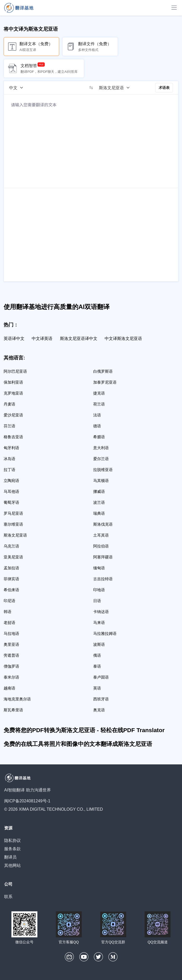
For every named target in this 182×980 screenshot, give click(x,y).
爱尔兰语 (101, 459)
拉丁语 (9, 470)
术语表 (164, 88)
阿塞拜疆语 (103, 557)
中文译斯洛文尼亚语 (123, 339)
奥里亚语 (11, 644)
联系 (8, 897)
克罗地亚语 (13, 393)
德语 (97, 426)
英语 (97, 688)
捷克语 (99, 393)
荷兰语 (99, 404)
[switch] (91, 88)
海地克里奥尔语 (17, 699)
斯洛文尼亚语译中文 (79, 339)
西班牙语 (101, 699)
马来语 (99, 623)
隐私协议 (12, 840)
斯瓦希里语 (13, 710)
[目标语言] (116, 88)
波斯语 (99, 644)
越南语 (9, 688)
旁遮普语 (11, 655)
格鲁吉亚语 (13, 437)
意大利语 (101, 448)
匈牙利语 (11, 448)
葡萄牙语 (11, 502)
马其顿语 (101, 481)
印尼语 (9, 601)
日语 (97, 601)
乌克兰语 (11, 546)
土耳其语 (101, 535)
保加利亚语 (13, 382)
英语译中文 (14, 339)
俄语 (97, 655)
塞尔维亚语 (13, 524)
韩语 (8, 612)
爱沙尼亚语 (13, 415)
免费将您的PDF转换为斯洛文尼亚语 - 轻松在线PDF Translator (84, 730)
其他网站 (12, 865)
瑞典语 (99, 513)
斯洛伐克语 (103, 524)
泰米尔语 (11, 677)
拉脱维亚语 (103, 470)
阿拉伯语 (101, 546)
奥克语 (99, 710)
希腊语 (99, 437)
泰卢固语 (101, 677)
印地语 (99, 590)
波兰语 (99, 502)
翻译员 (10, 857)
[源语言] (18, 88)
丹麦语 (9, 404)
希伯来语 (11, 590)
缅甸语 (99, 568)
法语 (97, 415)
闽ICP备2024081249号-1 (27, 801)
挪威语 (99, 491)
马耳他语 (11, 491)
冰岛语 (9, 459)
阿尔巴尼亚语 (15, 371)
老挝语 (9, 623)
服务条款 (12, 849)
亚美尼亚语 (13, 557)
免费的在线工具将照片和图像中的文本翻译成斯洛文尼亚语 (78, 744)
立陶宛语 (11, 481)
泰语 (97, 666)
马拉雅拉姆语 (105, 633)
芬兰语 (9, 426)
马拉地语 (11, 633)
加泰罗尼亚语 (105, 382)
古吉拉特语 (103, 579)
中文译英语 (42, 339)
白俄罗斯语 (103, 371)
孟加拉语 (11, 568)
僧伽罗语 (11, 666)
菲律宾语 (11, 579)
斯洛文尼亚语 (15, 535)
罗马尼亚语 (13, 513)
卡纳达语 (101, 612)
